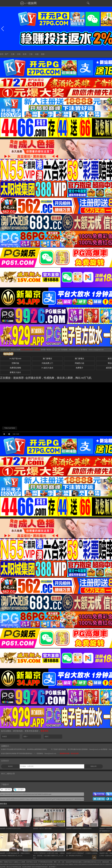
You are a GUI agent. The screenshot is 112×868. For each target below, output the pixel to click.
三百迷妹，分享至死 (27, 766)
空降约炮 (15, 363)
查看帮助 (44, 731)
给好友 (10, 766)
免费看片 (79, 368)
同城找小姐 (79, 363)
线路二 (47, 736)
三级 (31, 54)
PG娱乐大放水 (47, 368)
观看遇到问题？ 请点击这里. (69, 754)
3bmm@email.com (75, 350)
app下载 (24, 3)
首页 (2, 54)
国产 (7, 54)
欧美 (25, 54)
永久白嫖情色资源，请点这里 (31, 350)
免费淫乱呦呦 (15, 368)
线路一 (26, 736)
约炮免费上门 (47, 363)
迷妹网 (32, 3)
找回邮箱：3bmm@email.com (46, 754)
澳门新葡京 (47, 359)
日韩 (19, 54)
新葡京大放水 (15, 372)
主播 (13, 54)
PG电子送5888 (15, 359)
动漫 (37, 54)
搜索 (43, 54)
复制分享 (94, 766)
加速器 (4, 736)
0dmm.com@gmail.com (96, 350)
